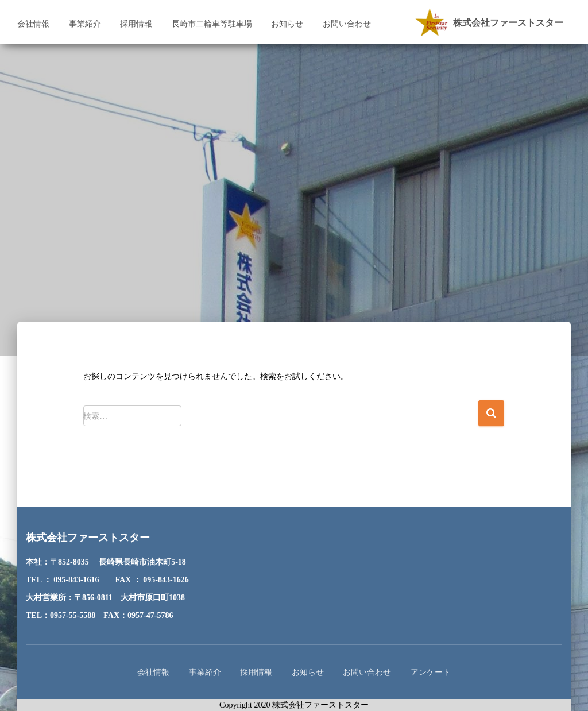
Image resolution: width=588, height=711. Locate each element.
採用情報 (136, 24)
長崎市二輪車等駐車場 (212, 24)
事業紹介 (85, 24)
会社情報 (33, 24)
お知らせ (287, 24)
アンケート (431, 672)
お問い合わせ (347, 24)
